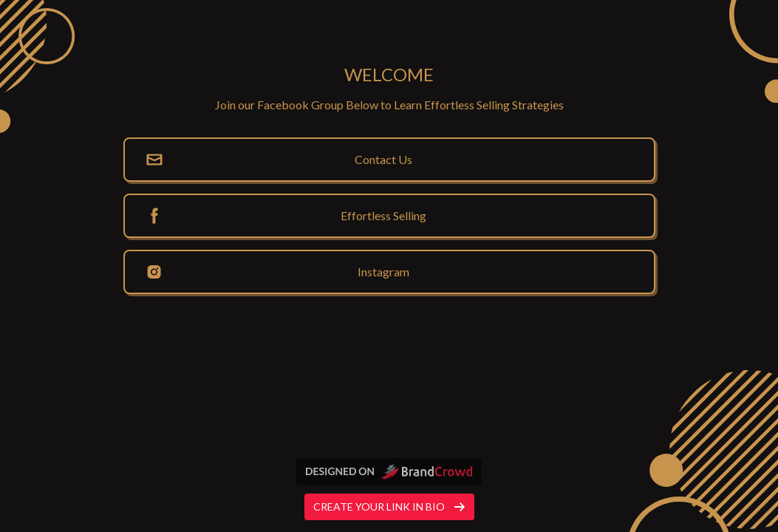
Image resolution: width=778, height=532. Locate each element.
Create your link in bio (389, 507)
